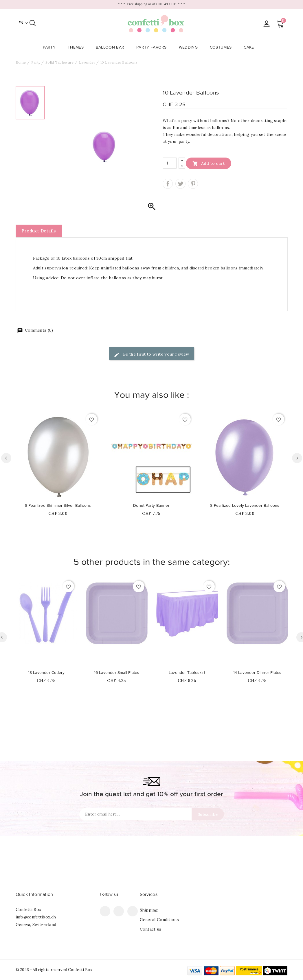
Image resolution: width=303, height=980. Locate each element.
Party (51, 47)
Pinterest (193, 184)
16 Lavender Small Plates (117, 673)
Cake (250, 47)
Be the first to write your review (151, 355)
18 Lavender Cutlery (46, 673)
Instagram (133, 911)
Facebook (105, 911)
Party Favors (153, 47)
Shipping (149, 910)
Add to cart (209, 163)
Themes (77, 47)
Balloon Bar (112, 47)
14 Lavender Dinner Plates (257, 673)
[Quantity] (170, 163)
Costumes (222, 47)
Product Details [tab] (39, 231)
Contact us (151, 929)
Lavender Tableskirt (187, 673)
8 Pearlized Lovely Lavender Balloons (245, 506)
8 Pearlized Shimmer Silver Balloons (58, 506)
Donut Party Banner (151, 506)
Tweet (180, 184)
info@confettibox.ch (36, 917)
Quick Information (34, 894)
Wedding (190, 47)
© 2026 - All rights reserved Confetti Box (54, 970)
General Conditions (159, 920)
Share (168, 184)
